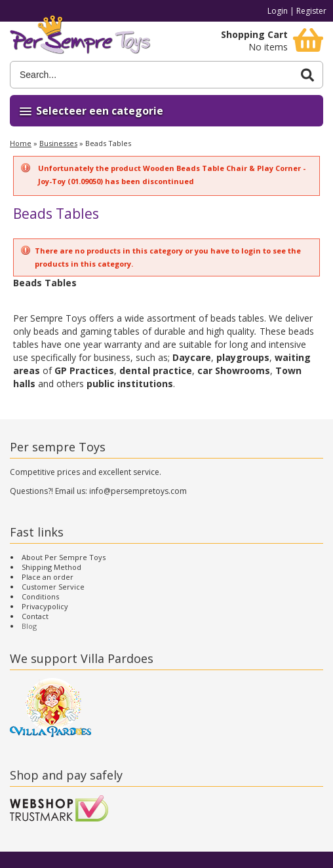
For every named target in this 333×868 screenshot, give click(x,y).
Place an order (48, 577)
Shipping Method (51, 567)
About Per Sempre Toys (64, 557)
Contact (35, 616)
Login (278, 11)
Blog (29, 626)
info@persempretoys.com (138, 491)
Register (311, 11)
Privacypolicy (45, 606)
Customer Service (53, 587)
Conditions (40, 596)
